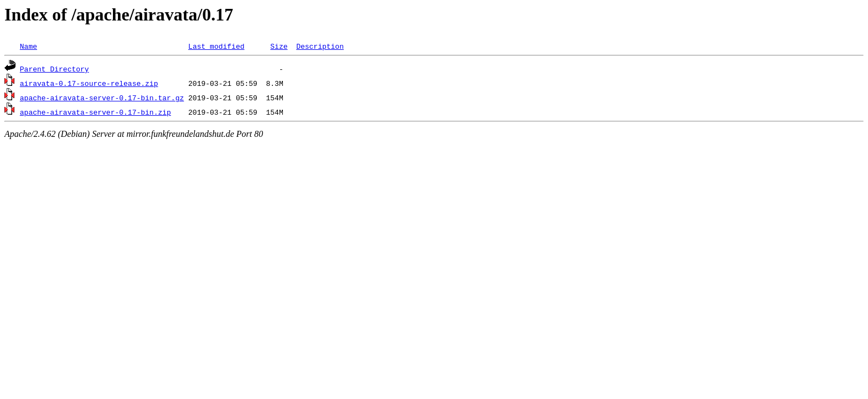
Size (279, 46)
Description (320, 46)
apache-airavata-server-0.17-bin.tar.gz (102, 98)
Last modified (216, 46)
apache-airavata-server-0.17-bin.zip (95, 112)
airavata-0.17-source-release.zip (89, 83)
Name (29, 46)
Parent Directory (55, 69)
